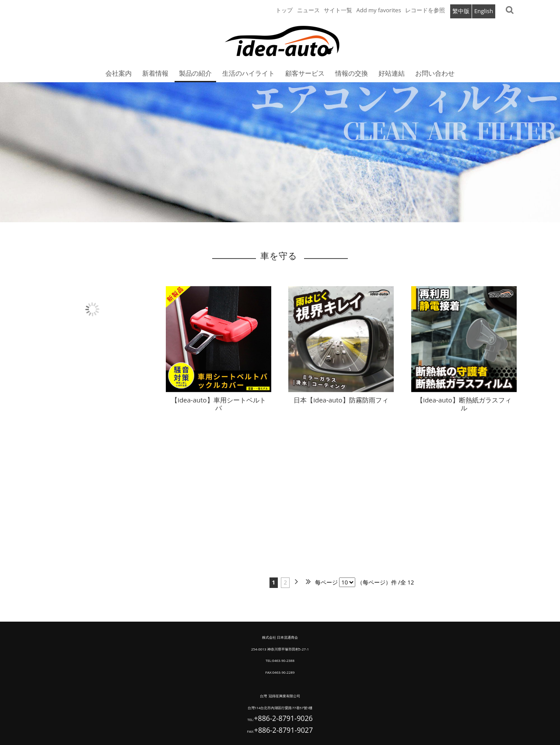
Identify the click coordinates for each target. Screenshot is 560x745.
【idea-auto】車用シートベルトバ (218, 408)
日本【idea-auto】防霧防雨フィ (341, 404)
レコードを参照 (425, 10)
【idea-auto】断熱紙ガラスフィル (464, 408)
